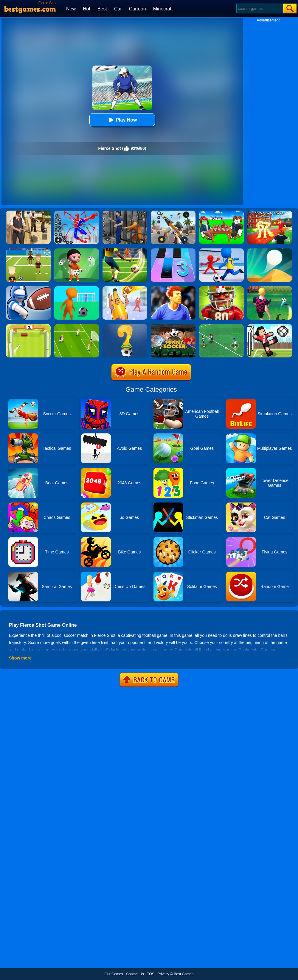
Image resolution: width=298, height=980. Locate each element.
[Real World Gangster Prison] (125, 213)
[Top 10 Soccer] (77, 326)
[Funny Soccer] (173, 326)
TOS (150, 974)
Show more (20, 658)
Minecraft (163, 9)
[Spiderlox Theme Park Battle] (77, 213)
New (71, 9)
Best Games (184, 974)
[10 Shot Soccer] (270, 288)
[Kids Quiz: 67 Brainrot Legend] (270, 213)
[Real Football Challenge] (173, 288)
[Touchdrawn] (28, 288)
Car (118, 9)
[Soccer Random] (270, 326)
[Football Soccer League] (221, 326)
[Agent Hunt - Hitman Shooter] (28, 213)
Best (102, 9)
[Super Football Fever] (221, 251)
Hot (87, 9)
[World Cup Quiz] (125, 326)
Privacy (163, 974)
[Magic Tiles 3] (173, 251)
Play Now (122, 120)
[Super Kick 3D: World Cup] (77, 288)
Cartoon (138, 9)
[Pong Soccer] (28, 326)
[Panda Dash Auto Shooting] (173, 213)
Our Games (114, 974)
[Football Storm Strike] (125, 251)
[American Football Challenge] (221, 288)
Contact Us (135, 974)
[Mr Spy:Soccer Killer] (77, 251)
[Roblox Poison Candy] (221, 213)
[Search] (259, 8)
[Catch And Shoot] (125, 288)
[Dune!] (270, 251)
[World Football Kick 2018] (28, 251)
